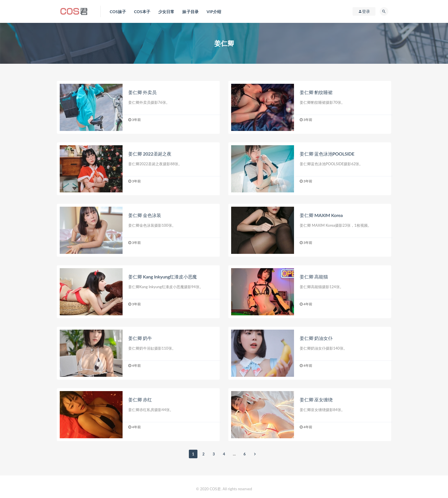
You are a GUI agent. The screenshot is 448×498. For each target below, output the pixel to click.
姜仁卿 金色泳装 (145, 215)
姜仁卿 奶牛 (140, 338)
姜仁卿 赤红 (140, 400)
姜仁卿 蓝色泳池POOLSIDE (327, 154)
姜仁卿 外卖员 (142, 92)
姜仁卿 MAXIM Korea (321, 215)
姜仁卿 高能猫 (314, 277)
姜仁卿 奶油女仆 (316, 338)
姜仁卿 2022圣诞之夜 (150, 154)
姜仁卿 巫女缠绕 (316, 400)
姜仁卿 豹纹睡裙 (316, 92)
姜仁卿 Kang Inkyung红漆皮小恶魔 (163, 277)
